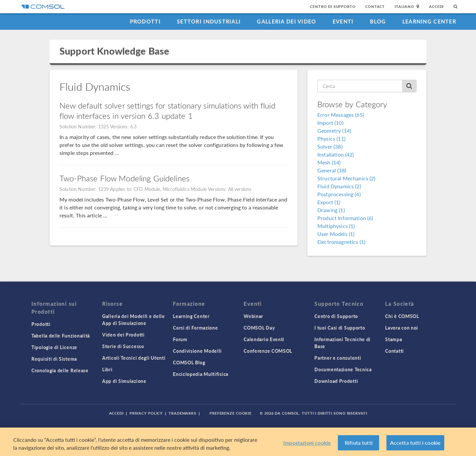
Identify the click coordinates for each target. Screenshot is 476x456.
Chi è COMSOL (402, 316)
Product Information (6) (345, 218)
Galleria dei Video (286, 21)
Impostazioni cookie (307, 443)
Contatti (395, 351)
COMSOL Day (259, 328)
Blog (378, 21)
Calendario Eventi (264, 339)
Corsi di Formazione (195, 328)
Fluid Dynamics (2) (339, 186)
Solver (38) (330, 146)
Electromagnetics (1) (341, 242)
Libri (107, 369)
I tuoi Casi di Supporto (340, 328)
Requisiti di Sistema (54, 359)
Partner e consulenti (338, 358)
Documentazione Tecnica (343, 369)
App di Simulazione (124, 381)
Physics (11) (331, 138)
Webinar (253, 316)
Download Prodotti (336, 381)
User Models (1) (336, 234)
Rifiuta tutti (359, 443)
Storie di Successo (123, 346)
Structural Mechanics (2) (346, 178)
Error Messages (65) (341, 115)
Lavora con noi (402, 328)
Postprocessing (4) (339, 194)
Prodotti (145, 21)
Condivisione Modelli (197, 351)
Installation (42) (336, 154)
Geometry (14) (334, 131)
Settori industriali (209, 21)
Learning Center (429, 21)
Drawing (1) (331, 210)
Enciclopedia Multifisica (201, 374)
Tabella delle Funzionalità (61, 336)
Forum (180, 339)
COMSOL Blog (189, 362)
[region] (238, 442)
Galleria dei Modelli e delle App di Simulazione (134, 319)
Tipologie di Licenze (54, 347)
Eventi (343, 21)
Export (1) (329, 202)
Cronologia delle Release (60, 370)
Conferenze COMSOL (268, 351)
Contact (375, 6)
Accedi (436, 6)
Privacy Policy (146, 413)
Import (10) (330, 123)
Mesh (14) (329, 162)
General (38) (332, 170)
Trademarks (182, 413)
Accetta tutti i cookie (416, 443)
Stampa (394, 339)
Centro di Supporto (333, 6)
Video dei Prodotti (123, 335)
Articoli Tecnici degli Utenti (134, 358)
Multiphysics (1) (336, 226)
